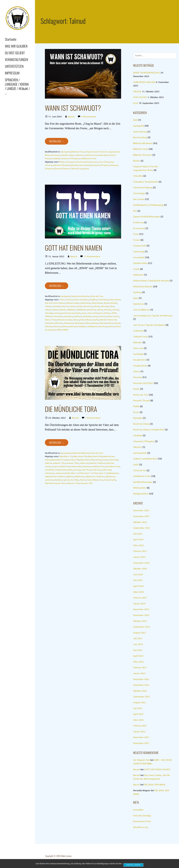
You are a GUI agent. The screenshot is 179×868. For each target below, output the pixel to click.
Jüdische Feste (92, 155)
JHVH (114, 313)
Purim (136, 412)
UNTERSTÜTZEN (14, 66)
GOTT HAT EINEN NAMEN (73, 248)
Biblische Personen (143, 155)
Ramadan (138, 418)
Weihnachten (140, 488)
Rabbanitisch (113, 473)
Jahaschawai (97, 303)
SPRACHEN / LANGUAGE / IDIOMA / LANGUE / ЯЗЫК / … (17, 86)
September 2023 (142, 627)
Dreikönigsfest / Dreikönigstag (148, 205)
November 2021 (141, 743)
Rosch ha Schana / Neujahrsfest (149, 429)
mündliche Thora (98, 466)
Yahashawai (79, 323)
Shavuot (58, 168)
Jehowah (49, 313)
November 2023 (141, 615)
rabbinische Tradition (95, 476)
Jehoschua (91, 310)
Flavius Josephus (81, 299)
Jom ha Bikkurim (141, 310)
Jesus (95, 162)
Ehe (135, 211)
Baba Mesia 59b (80, 456)
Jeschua (68, 162)
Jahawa (48, 306)
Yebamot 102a (73, 483)
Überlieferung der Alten (55, 483)
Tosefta (95, 320)
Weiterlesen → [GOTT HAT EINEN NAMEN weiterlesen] (57, 286)
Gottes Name (115, 299)
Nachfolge (138, 354)
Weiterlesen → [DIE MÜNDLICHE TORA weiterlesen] (57, 443)
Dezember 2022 (141, 679)
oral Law (77, 470)
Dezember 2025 (141, 510)
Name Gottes (113, 316)
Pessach (96, 165)
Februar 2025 (140, 551)
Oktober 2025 (140, 522)
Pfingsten (105, 165)
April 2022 (138, 714)
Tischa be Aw (140, 470)
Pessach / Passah (141, 400)
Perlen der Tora (96, 296)
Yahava (88, 323)
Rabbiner (70, 476)
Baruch (71, 116)
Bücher (137, 161)
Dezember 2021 (141, 737)
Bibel (62, 162)
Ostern (82, 165)
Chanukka (138, 176)
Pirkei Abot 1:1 (72, 473)
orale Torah (106, 470)
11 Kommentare (92, 256)
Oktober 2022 (140, 691)
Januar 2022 (139, 731)
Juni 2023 (138, 644)
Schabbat (56, 158)
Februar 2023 (140, 667)
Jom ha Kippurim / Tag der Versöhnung (153, 315)
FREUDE (137, 91)
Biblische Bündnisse (143, 143)
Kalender (103, 155)
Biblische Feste (78, 152)
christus (69, 299)
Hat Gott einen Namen (55, 303)
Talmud (74, 168)
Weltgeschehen (141, 493)
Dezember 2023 (141, 609)
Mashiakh (87, 316)
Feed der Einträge (142, 815)
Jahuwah (104, 306)
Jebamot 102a (59, 463)
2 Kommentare (93, 418)
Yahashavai (69, 323)
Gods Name (103, 299)
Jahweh (62, 310)
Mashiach (78, 316)
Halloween (138, 275)
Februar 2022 (140, 725)
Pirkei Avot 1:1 (86, 473)
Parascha (138, 377)
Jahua (72, 306)
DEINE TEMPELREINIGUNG (147, 72)
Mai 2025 (138, 534)
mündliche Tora (113, 466)
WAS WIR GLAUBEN (16, 46)
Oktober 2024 (140, 568)
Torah (106, 480)
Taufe (136, 464)
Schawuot (49, 168)
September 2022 (142, 696)
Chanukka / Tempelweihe (146, 182)
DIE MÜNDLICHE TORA (71, 409)
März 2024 (138, 592)
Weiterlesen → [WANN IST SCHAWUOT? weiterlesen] (57, 141)
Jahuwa (96, 306)
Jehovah (107, 310)
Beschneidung (140, 137)
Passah (89, 165)
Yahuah (117, 323)
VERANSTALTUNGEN (16, 59)
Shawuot (66, 168)
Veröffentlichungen (143, 482)
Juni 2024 (138, 574)
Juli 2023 (138, 638)
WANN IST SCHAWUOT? (73, 108)
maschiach (68, 316)
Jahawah (56, 306)
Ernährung (138, 222)
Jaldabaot (71, 310)
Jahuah (79, 306)
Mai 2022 (138, 708)
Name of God (51, 320)
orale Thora (86, 470)
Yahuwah (73, 326)
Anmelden (138, 810)
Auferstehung (140, 131)
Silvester (137, 447)
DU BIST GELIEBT (15, 53)
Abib (135, 120)
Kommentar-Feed (142, 821)
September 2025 (142, 528)
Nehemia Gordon (64, 320)
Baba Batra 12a (66, 456)
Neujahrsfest (140, 360)
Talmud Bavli (86, 320)
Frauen (137, 240)
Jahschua (65, 306)
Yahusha (48, 326)
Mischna (103, 316)
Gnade (136, 269)
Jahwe (55, 310)
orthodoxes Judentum (55, 473)
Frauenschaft (140, 245)
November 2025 (141, 516)
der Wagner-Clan (141, 760)
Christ (62, 299)
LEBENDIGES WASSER (144, 82)
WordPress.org (141, 827)
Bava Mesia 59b (73, 460)
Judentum (80, 155)
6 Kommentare (89, 116)
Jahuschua (88, 306)
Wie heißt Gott (56, 323)
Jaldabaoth (81, 310)
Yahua (111, 323)
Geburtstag (139, 251)
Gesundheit (139, 257)
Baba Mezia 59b (95, 456)
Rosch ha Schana (141, 424)
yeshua (86, 168)
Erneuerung (139, 228)
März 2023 (138, 662)
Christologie (139, 193)
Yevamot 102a (86, 483)
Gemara (98, 460)
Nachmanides (66, 470)
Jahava (106, 303)
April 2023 (138, 656)
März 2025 (138, 545)
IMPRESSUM (12, 73)
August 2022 (139, 702)
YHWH (65, 330)
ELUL (136, 103)
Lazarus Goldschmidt (61, 466)
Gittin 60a (114, 460)
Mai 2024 (138, 580)
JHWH (48, 316)
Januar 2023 (139, 673)
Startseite (11, 39)
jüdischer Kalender (61, 165)
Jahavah (113, 303)
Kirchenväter (57, 316)
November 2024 (141, 563)
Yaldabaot (83, 326)
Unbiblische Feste (88, 158)
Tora (80, 168)
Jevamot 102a (72, 463)
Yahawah (103, 323)
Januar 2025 (139, 557)
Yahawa (95, 323)
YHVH (59, 330)
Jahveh (48, 310)
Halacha (48, 463)
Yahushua (57, 326)
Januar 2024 (139, 603)
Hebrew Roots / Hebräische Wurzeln (151, 280)
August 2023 (139, 632)
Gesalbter (93, 299)
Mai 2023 (138, 650)
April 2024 (138, 586)
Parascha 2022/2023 (143, 383)
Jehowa (115, 310)
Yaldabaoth (93, 326)
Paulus (136, 389)
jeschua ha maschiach (82, 162)
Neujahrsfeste (140, 365)
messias (95, 316)
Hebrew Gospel (72, 303)
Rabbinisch (80, 476)
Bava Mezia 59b (87, 460)
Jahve (112, 306)
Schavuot (114, 165)
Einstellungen (133, 865)
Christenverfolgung (143, 187)
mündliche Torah (52, 470)
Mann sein (138, 348)
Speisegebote (140, 453)
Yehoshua (103, 326)
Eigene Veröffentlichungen (147, 216)
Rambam (59, 480)
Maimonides (76, 466)
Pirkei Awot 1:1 (100, 473)
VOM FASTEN (140, 97)
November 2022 (141, 685)
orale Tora (96, 470)
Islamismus (139, 304)
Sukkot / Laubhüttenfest (145, 458)
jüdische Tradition (97, 463)
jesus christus (105, 313)
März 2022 (138, 720)
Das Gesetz (56, 155)
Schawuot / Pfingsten (70, 158)
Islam (136, 298)
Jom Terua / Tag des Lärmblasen (149, 325)
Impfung (137, 292)
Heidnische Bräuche (80, 296)
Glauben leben (68, 155)
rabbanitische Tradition (55, 476)
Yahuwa (65, 326)
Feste (136, 234)
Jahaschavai (85, 303)
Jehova (100, 310)
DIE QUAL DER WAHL (155, 784)
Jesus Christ (103, 162)
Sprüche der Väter (71, 480)
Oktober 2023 (140, 621)
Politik (136, 406)
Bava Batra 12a (59, 460)
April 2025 (138, 539)
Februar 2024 (140, 598)
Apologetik (65, 152)
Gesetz (106, 460)
